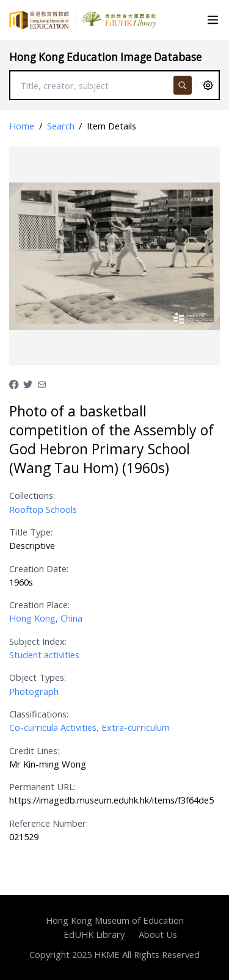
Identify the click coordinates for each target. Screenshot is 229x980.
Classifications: (39, 714)
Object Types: (38, 677)
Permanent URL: (42, 786)
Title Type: (31, 532)
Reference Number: (49, 823)
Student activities (44, 655)
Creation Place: (39, 604)
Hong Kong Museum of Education (115, 920)
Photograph (34, 691)
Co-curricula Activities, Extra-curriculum (89, 727)
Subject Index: (38, 641)
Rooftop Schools (43, 509)
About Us (158, 934)
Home (22, 126)
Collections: (32, 495)
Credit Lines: (34, 750)
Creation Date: (39, 568)
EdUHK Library (94, 934)
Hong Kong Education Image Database (105, 57)
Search (61, 126)
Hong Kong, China (46, 618)
